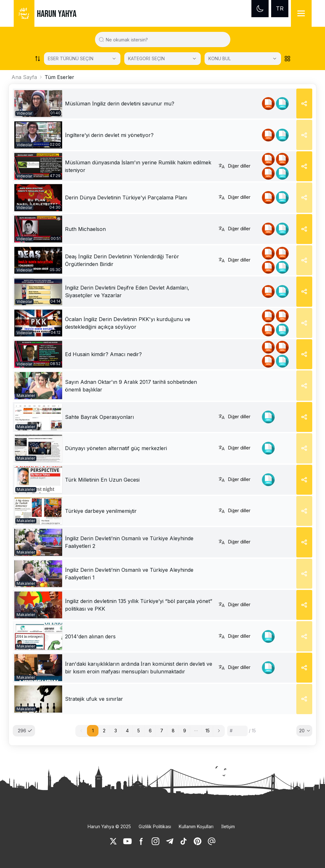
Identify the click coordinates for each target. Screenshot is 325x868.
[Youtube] (127, 841)
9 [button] (185, 731)
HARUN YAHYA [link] (57, 14)
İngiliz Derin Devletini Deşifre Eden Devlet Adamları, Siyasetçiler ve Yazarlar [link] (127, 291)
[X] (113, 841)
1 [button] (93, 731)
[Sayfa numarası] (237, 731)
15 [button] (208, 731)
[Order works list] (38, 59)
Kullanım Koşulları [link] (196, 826)
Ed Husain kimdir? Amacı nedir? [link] (103, 354)
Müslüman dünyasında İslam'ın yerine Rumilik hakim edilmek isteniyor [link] (138, 166)
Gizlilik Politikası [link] (155, 826)
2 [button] (104, 731)
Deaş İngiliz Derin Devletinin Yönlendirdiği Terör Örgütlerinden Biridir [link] (122, 260)
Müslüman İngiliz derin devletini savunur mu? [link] (120, 104)
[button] (196, 731)
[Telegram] (170, 841)
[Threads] (212, 841)
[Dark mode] (260, 9)
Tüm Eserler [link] (59, 77)
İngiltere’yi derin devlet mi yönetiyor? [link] (109, 135)
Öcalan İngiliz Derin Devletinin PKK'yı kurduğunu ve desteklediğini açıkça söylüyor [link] (128, 323)
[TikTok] (184, 841)
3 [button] (116, 731)
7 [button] (162, 731)
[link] (38, 104)
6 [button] (150, 731)
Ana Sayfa (24, 77)
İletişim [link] (228, 826)
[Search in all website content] (165, 39)
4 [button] (127, 731)
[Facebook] (141, 841)
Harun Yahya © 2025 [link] (109, 826)
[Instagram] (155, 841)
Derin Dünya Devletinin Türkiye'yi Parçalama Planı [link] (126, 197)
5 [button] (139, 731)
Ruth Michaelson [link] (85, 229)
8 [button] (173, 731)
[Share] (304, 104)
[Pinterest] (198, 841)
